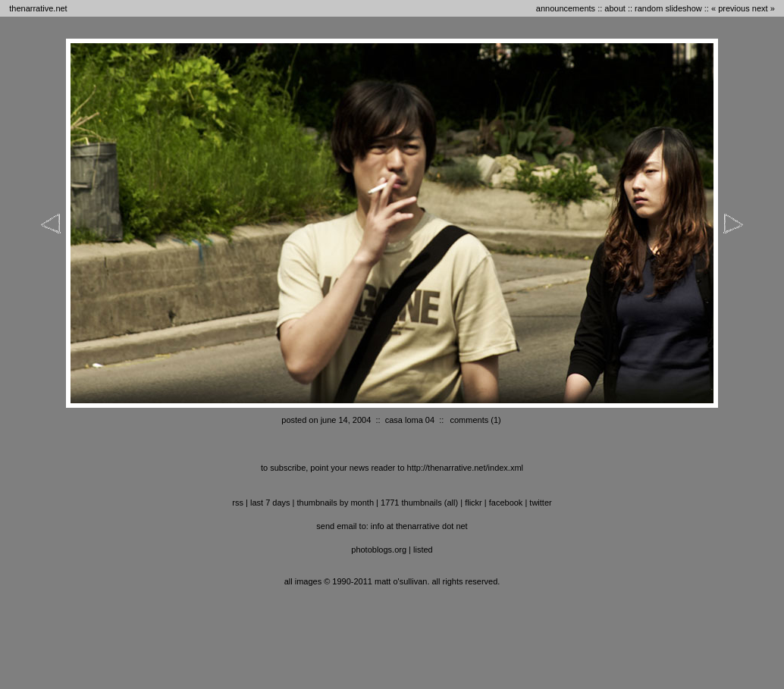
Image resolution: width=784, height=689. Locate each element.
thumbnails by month (336, 503)
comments (469, 420)
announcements (566, 8)
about (615, 8)
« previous (731, 8)
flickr (474, 503)
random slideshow (668, 8)
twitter (540, 503)
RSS (238, 503)
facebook (506, 503)
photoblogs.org (379, 550)
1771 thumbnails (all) (419, 503)
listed (423, 550)
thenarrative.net (38, 8)
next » (764, 8)
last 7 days (270, 503)
